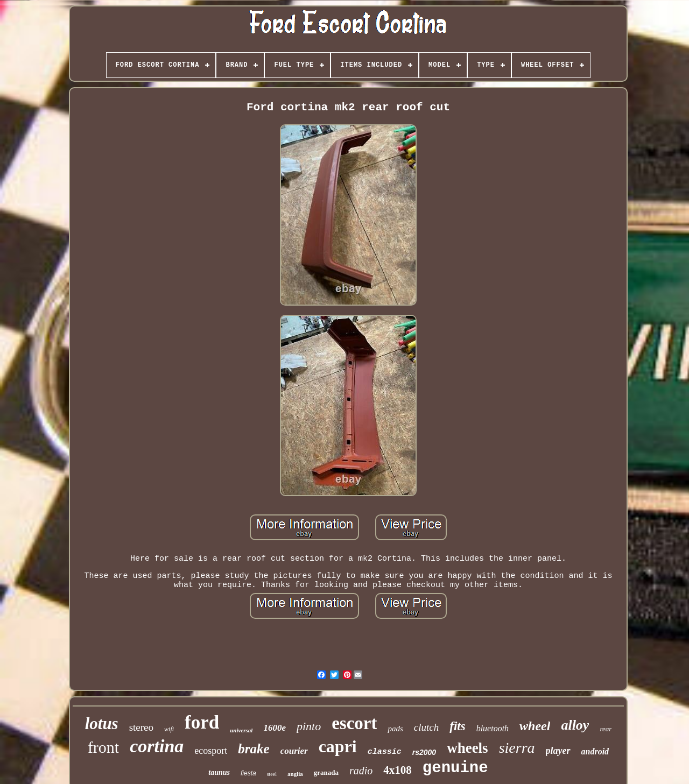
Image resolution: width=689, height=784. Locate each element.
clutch (426, 727)
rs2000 (424, 752)
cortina (157, 746)
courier (294, 751)
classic (385, 752)
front (103, 747)
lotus (102, 723)
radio (361, 771)
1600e (275, 728)
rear (606, 729)
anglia (295, 774)
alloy (575, 725)
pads (395, 729)
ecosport (211, 751)
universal (241, 730)
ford (202, 722)
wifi (169, 729)
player (558, 751)
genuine (455, 768)
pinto (309, 726)
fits (457, 726)
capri (338, 746)
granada (326, 772)
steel (272, 774)
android (595, 751)
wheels (467, 748)
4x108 (398, 770)
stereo (141, 727)
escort (354, 723)
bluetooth (493, 728)
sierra (517, 748)
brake (254, 749)
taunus (219, 772)
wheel (535, 726)
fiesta (248, 773)
